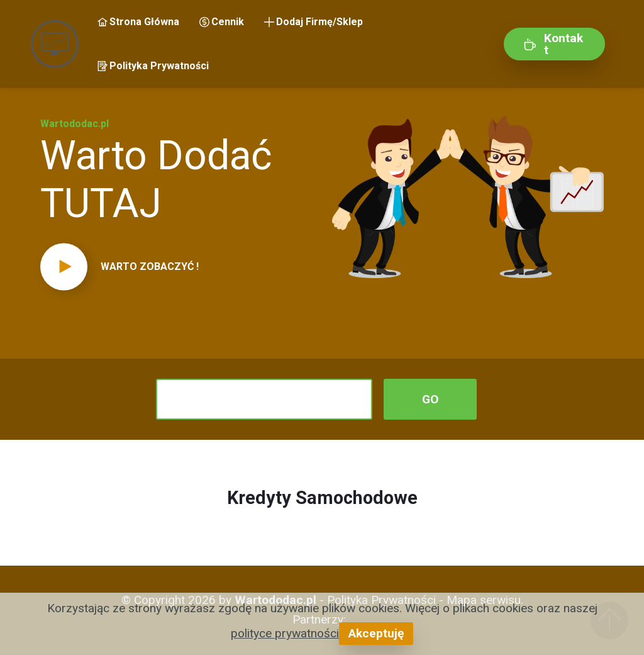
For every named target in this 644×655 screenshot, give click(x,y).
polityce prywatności (285, 633)
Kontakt (553, 44)
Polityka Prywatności (153, 66)
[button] (176, 267)
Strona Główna (138, 22)
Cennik (222, 22)
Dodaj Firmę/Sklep (314, 22)
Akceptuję (376, 633)
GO (430, 399)
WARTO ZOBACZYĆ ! (150, 266)
